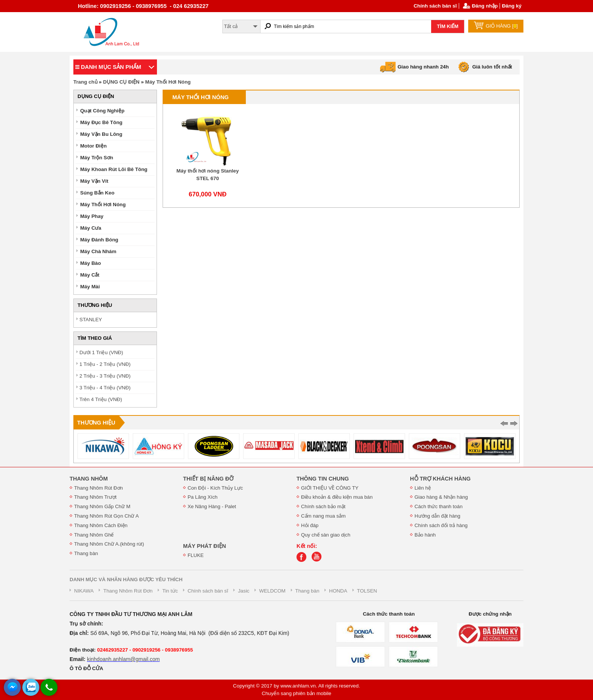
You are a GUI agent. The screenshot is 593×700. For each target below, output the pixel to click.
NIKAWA (84, 591)
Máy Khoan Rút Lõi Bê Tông (114, 169)
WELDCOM (272, 591)
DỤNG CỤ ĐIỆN (121, 82)
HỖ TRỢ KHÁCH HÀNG (440, 479)
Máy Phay (92, 216)
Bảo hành (425, 535)
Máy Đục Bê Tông (101, 122)
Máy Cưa (91, 228)
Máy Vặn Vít (94, 181)
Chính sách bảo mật (323, 506)
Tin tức (170, 591)
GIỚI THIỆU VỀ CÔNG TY (330, 488)
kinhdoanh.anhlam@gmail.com (123, 659)
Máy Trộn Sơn (97, 158)
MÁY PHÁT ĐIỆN (205, 546)
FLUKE (196, 555)
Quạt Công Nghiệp (102, 111)
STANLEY (91, 320)
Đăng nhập (485, 6)
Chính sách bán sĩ (435, 6)
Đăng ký (512, 6)
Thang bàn (86, 553)
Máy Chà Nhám (98, 251)
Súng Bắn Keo (97, 193)
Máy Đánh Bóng (99, 240)
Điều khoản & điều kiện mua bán (337, 497)
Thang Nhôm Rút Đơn (99, 488)
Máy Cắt (90, 275)
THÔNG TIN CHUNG (323, 479)
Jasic (244, 591)
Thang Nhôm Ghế (94, 535)
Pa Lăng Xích (203, 497)
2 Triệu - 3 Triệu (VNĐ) (105, 376)
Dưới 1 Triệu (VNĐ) (101, 352)
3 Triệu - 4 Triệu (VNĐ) (105, 388)
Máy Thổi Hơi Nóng (168, 82)
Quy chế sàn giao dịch (326, 535)
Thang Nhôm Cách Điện (101, 525)
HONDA (338, 591)
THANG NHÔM (89, 479)
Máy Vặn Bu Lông (101, 134)
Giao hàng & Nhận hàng (441, 497)
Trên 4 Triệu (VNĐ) (101, 399)
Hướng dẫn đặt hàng (437, 516)
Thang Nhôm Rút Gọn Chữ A (106, 516)
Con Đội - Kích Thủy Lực (215, 488)
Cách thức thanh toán (439, 506)
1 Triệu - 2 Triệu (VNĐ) (105, 364)
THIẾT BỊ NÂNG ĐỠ (208, 479)
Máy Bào (91, 263)
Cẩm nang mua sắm (323, 516)
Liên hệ (423, 488)
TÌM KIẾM (448, 26)
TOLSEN (367, 591)
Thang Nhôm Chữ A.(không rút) (109, 544)
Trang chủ (85, 82)
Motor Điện (93, 146)
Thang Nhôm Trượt (95, 497)
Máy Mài (90, 287)
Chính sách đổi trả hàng (441, 525)
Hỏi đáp (310, 525)
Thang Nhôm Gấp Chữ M (102, 506)
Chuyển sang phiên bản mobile (296, 693)
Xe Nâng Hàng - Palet (212, 506)
